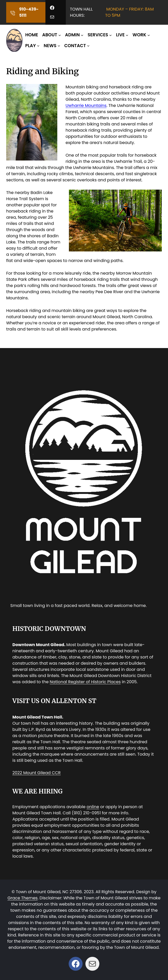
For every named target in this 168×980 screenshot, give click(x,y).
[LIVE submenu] (127, 35)
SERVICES (98, 35)
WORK (139, 35)
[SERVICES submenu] (110, 35)
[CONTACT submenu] (88, 46)
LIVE (120, 35)
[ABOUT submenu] (60, 35)
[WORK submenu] (149, 35)
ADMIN (72, 35)
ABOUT (50, 35)
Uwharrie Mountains (86, 105)
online (93, 807)
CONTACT (75, 46)
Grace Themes (23, 898)
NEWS (50, 46)
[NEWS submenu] (59, 46)
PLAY (31, 46)
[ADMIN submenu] (82, 35)
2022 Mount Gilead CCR (37, 773)
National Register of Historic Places (85, 682)
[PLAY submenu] (38, 46)
